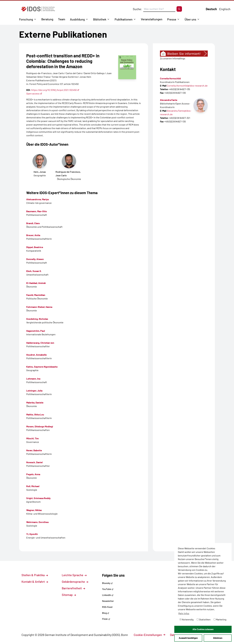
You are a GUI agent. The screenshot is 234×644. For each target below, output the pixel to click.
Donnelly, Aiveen (35, 259)
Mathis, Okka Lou (35, 414)
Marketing (220, 619)
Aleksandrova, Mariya (37, 199)
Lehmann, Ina (33, 379)
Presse (172, 19)
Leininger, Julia (34, 391)
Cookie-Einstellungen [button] (149, 635)
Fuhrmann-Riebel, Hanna (39, 307)
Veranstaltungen (152, 19)
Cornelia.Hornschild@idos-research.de (187, 86)
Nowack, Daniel (34, 462)
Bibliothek (100, 19)
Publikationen (124, 19)
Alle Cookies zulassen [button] (203, 629)
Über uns (190, 19)
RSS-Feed (107, 607)
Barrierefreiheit (73, 588)
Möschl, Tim (32, 438)
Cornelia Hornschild (170, 78)
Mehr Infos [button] (184, 613)
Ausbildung (77, 19)
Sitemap (69, 595)
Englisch (225, 9)
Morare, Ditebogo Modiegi (40, 426)
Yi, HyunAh (32, 534)
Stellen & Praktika (35, 575)
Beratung (47, 19)
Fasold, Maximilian (36, 295)
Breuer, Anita (33, 235)
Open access (34, 93)
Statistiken (204, 619)
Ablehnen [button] (218, 638)
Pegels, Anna (33, 474)
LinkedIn (108, 595)
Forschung (26, 19)
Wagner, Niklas (34, 510)
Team (62, 19)
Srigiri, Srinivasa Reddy (38, 498)
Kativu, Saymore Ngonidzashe (42, 367)
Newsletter (108, 601)
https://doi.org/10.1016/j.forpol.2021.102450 (55, 90)
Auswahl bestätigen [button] (188, 638)
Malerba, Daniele (35, 402)
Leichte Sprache (74, 575)
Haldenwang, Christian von (40, 343)
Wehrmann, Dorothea (37, 522)
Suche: (137, 9)
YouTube (108, 589)
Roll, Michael (33, 486)
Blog (106, 613)
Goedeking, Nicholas (37, 319)
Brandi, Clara (33, 223)
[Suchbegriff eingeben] (159, 9)
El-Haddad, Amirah (36, 283)
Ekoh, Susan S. (34, 271)
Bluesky (107, 583)
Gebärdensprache (75, 582)
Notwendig (187, 619)
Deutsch (211, 9)
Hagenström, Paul (36, 331)
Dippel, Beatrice (35, 247)
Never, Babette (34, 450)
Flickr (106, 619)
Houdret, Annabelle (36, 355)
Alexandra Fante (169, 100)
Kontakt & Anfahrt (35, 582)
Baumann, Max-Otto (37, 211)
